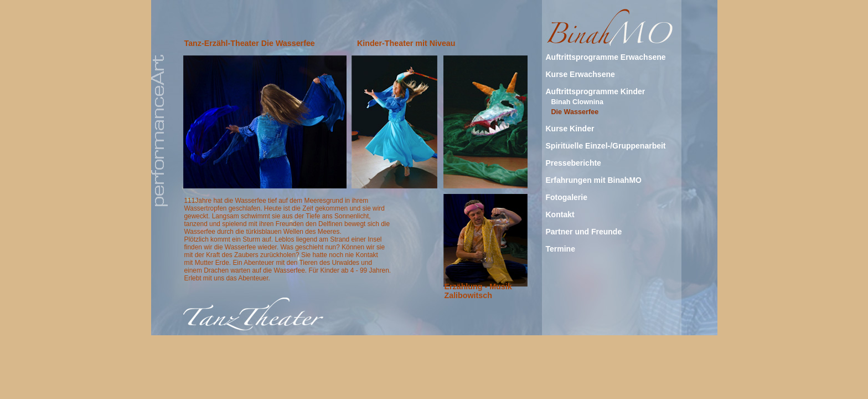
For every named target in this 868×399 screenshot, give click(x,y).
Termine (560, 249)
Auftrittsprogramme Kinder (596, 91)
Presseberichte (573, 163)
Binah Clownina (577, 102)
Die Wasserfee (575, 112)
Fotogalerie (567, 197)
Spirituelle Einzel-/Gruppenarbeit (606, 146)
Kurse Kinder (570, 129)
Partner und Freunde (584, 232)
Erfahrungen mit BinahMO (594, 180)
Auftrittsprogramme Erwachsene (606, 57)
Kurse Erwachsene (580, 74)
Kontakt (560, 214)
